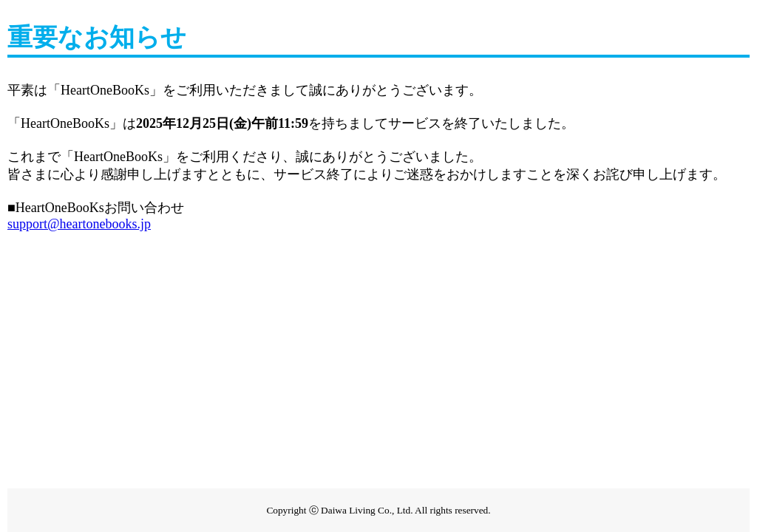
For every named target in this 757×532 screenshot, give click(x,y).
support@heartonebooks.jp (79, 224)
